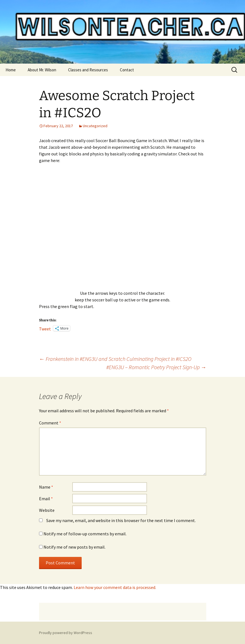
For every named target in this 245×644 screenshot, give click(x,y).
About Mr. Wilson (42, 70)
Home (11, 70)
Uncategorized (95, 126)
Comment (50, 423)
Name (46, 487)
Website (47, 510)
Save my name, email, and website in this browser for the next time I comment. (121, 520)
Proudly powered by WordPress (66, 633)
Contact (127, 70)
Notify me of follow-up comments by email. (85, 534)
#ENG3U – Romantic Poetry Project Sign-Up (156, 367)
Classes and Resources (88, 70)
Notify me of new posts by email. (74, 547)
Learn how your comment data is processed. (115, 587)
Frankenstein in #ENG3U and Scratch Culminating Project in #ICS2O (115, 359)
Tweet (45, 328)
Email (46, 499)
